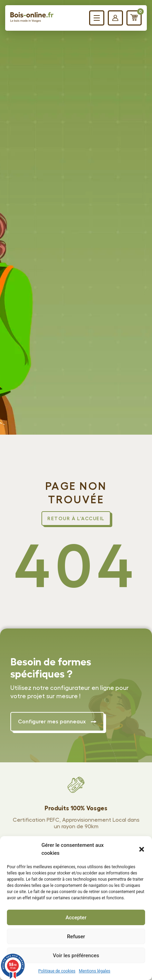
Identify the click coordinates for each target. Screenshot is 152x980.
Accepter (76, 918)
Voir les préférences (76, 956)
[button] (142, 849)
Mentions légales (94, 971)
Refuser (76, 937)
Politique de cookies (57, 971)
